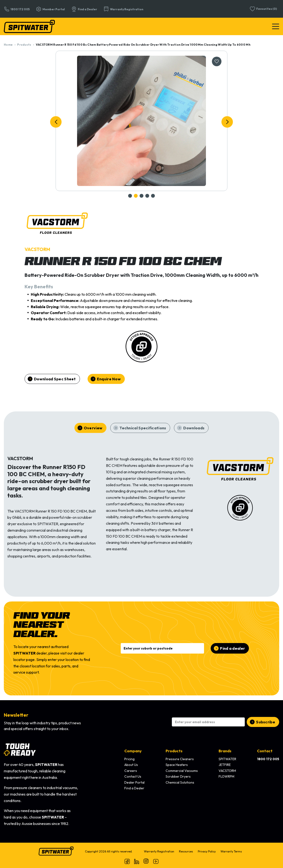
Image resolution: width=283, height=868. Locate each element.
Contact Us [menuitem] (133, 776)
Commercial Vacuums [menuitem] (182, 771)
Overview (93, 428)
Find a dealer (232, 648)
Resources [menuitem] (186, 851)
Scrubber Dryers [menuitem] (178, 776)
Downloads (194, 428)
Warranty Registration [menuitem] (159, 851)
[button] (56, 122)
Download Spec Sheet (55, 379)
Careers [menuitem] (131, 771)
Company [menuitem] (133, 751)
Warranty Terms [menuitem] (231, 851)
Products (24, 45)
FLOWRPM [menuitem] (226, 776)
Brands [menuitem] (225, 751)
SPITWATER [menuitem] (227, 759)
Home (8, 45)
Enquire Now (109, 379)
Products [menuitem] (174, 751)
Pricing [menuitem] (129, 759)
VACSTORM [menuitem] (227, 771)
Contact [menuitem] (265, 751)
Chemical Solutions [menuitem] (180, 782)
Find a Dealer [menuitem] (134, 788)
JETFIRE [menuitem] (225, 765)
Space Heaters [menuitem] (177, 765)
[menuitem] (268, 759)
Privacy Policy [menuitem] (207, 851)
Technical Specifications (143, 428)
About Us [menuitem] (131, 765)
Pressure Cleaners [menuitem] (180, 759)
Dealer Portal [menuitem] (134, 782)
